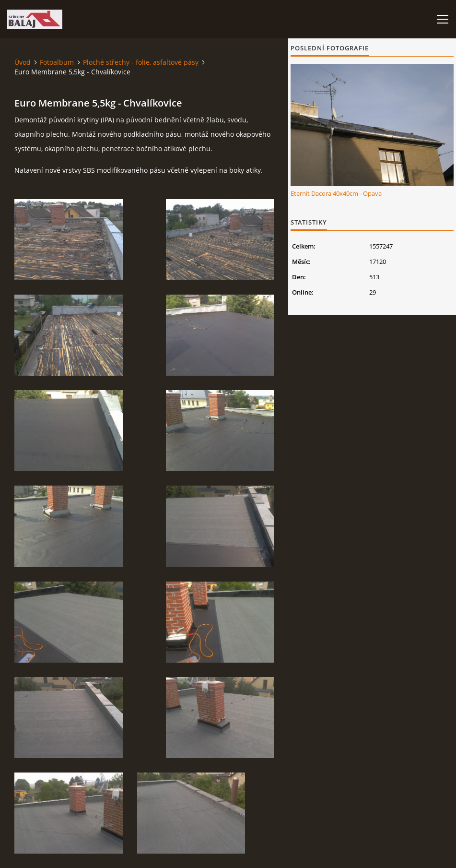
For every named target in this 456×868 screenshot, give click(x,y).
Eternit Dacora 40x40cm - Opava (336, 193)
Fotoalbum (57, 62)
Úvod (23, 62)
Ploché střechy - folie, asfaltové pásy (141, 62)
